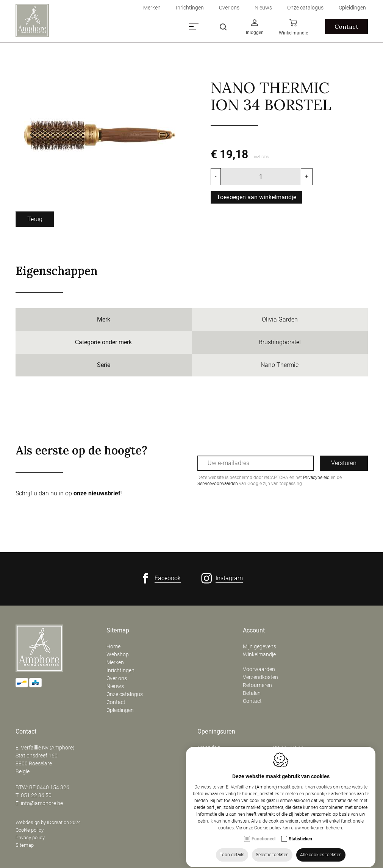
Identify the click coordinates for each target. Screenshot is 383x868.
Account (254, 631)
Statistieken (300, 857)
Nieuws (115, 686)
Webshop (118, 654)
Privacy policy (30, 838)
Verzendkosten (260, 677)
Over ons (117, 678)
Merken (115, 662)
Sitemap (118, 631)
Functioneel (263, 857)
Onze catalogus (125, 694)
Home (113, 646)
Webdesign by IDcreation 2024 (48, 822)
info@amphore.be (42, 803)
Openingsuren (216, 732)
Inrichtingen (120, 670)
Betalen (252, 693)
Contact (116, 702)
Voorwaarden (259, 669)
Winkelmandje (259, 654)
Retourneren (257, 685)
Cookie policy (30, 830)
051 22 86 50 (36, 795)
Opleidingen (120, 710)
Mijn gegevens (260, 646)
